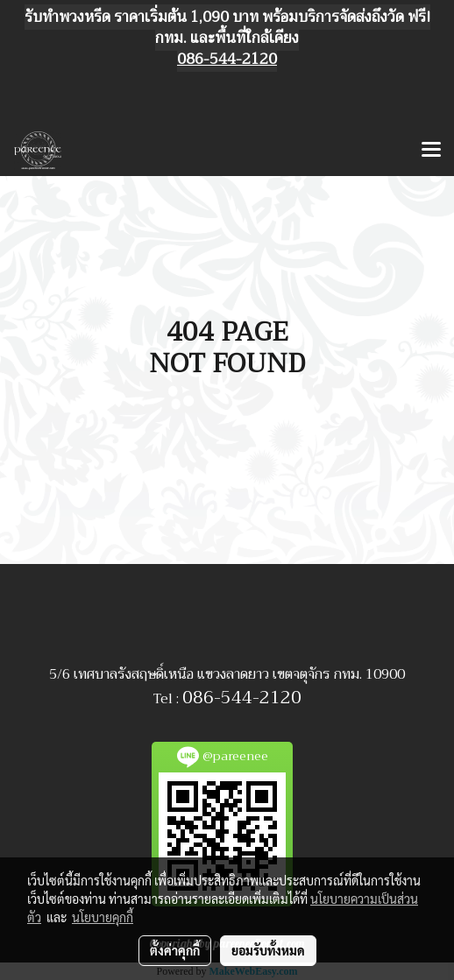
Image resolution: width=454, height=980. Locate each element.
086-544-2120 (242, 698)
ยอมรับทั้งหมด (268, 950)
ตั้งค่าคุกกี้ (175, 950)
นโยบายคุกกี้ (103, 917)
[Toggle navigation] (431, 151)
